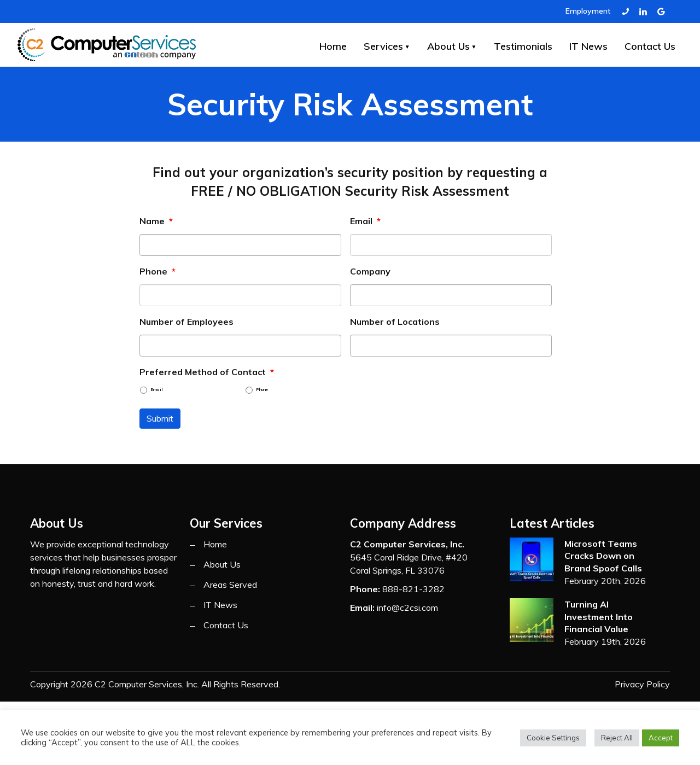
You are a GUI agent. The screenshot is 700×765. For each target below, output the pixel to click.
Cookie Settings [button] (553, 738)
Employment (588, 11)
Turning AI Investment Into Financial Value (599, 617)
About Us (448, 46)
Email (365, 221)
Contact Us (650, 46)
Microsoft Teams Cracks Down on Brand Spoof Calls (603, 556)
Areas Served (230, 585)
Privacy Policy (642, 684)
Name (156, 221)
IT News (588, 46)
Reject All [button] (617, 738)
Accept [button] (661, 738)
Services (383, 46)
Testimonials (523, 46)
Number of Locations (395, 322)
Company (370, 271)
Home (333, 46)
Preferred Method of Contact (207, 372)
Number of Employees (186, 322)
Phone (157, 271)
